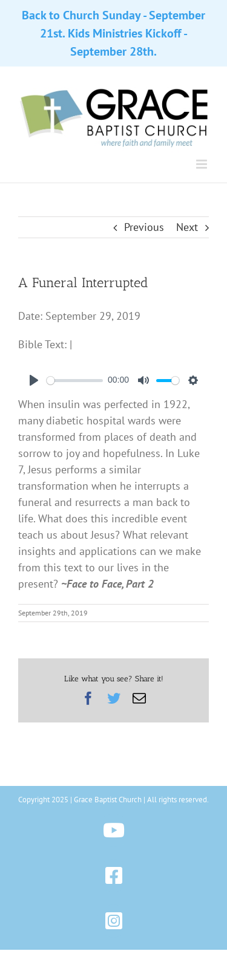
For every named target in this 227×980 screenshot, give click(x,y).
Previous (144, 227)
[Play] (34, 380)
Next (187, 227)
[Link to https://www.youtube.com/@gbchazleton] (113, 830)
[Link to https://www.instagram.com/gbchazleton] (113, 921)
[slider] (75, 381)
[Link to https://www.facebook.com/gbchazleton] (113, 876)
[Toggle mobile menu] (202, 164)
